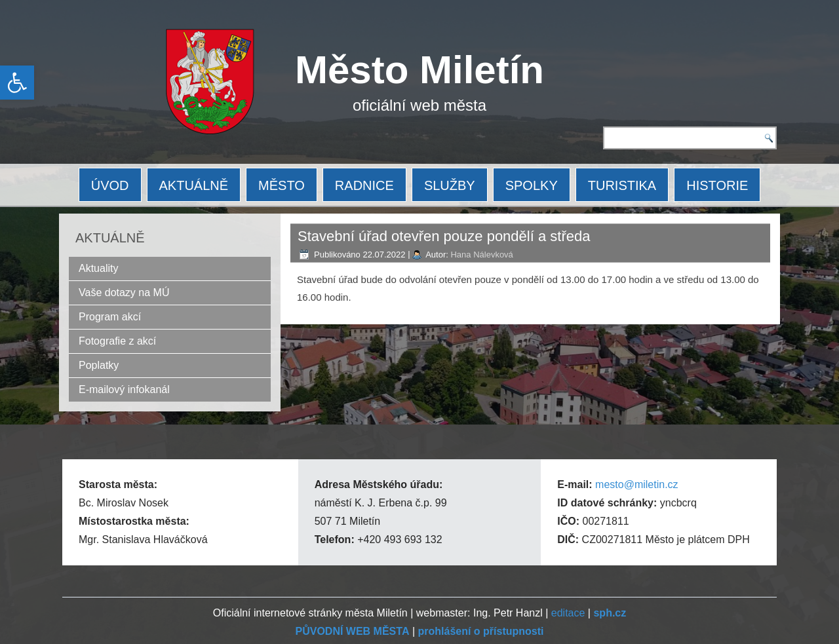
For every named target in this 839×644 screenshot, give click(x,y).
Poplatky (99, 365)
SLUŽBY (450, 185)
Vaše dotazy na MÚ (124, 293)
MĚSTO (282, 185)
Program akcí (110, 317)
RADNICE (364, 185)
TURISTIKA (622, 185)
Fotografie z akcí (117, 341)
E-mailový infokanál (124, 389)
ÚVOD (110, 185)
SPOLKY (532, 185)
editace (568, 613)
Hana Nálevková (481, 255)
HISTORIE (717, 185)
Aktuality (98, 268)
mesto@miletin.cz (637, 484)
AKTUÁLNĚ (194, 185)
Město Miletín (419, 70)
